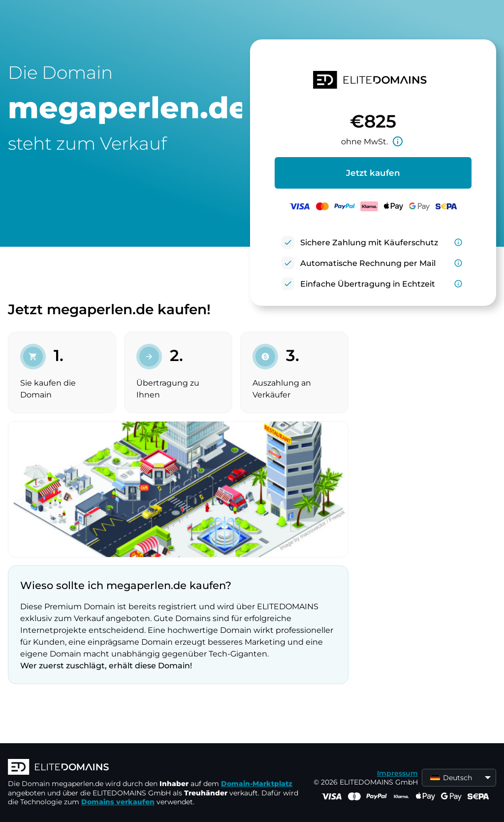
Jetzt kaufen (373, 173)
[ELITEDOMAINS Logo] (156, 768)
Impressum (397, 773)
